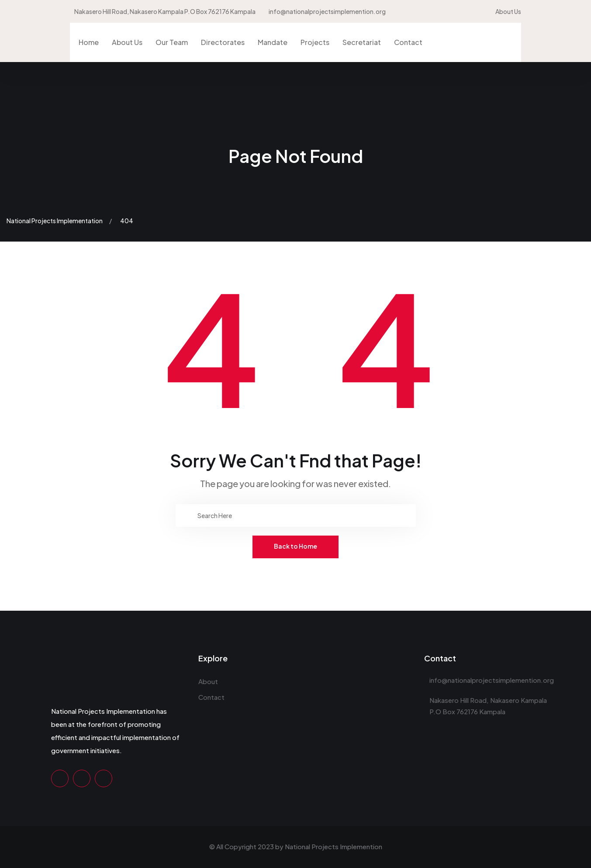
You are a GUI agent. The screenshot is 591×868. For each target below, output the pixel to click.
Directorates (223, 42)
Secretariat (362, 42)
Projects (315, 42)
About (208, 681)
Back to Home (295, 546)
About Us (508, 11)
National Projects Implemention (334, 846)
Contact (408, 42)
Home (89, 42)
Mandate (273, 42)
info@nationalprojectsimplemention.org (327, 11)
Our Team (172, 42)
